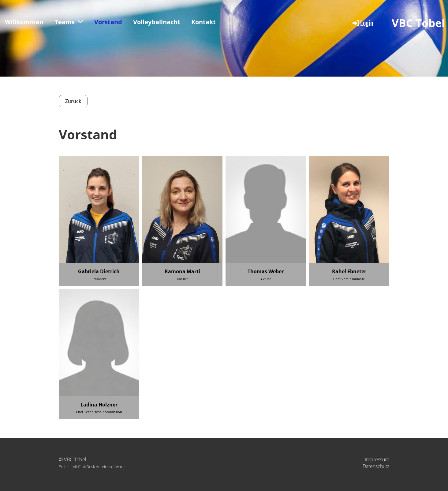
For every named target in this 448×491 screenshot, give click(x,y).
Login (362, 23)
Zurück (73, 101)
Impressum (377, 459)
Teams (69, 22)
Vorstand (108, 22)
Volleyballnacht (157, 22)
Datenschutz (376, 466)
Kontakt (203, 22)
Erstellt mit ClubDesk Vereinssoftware (92, 466)
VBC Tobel (418, 23)
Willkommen (24, 22)
